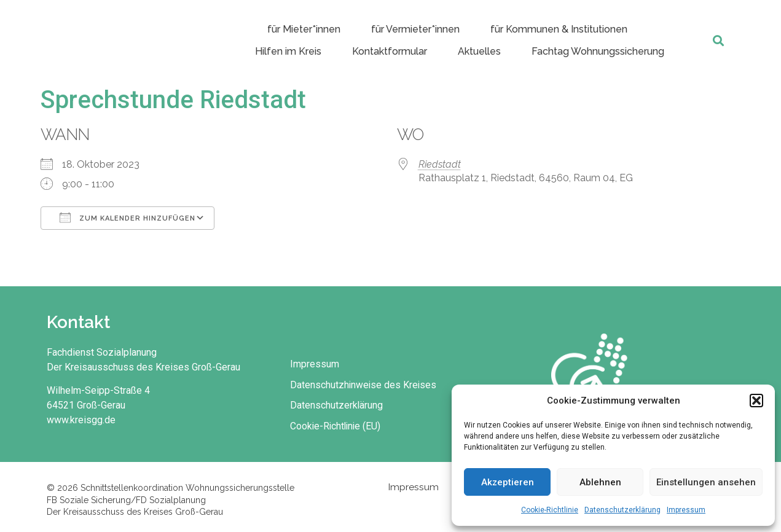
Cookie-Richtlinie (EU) (339, 425)
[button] (756, 401)
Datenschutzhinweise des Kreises (366, 384)
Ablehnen (600, 482)
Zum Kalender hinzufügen (128, 217)
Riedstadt (440, 164)
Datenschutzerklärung (622, 510)
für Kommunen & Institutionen (559, 29)
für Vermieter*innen (415, 29)
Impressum (686, 510)
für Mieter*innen (304, 29)
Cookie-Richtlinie (550, 510)
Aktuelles (479, 51)
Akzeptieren (508, 482)
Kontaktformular (390, 51)
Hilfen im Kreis (288, 51)
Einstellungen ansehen (706, 482)
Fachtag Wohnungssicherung (598, 51)
